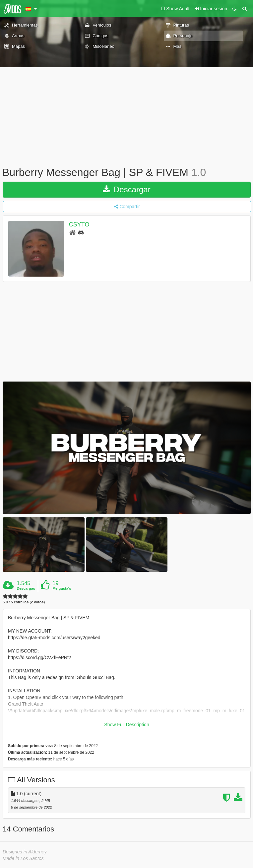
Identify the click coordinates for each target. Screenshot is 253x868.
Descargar (126, 189)
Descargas (26, 588)
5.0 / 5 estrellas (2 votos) (24, 602)
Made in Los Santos (23, 858)
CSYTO (79, 224)
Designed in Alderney (25, 852)
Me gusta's (62, 588)
